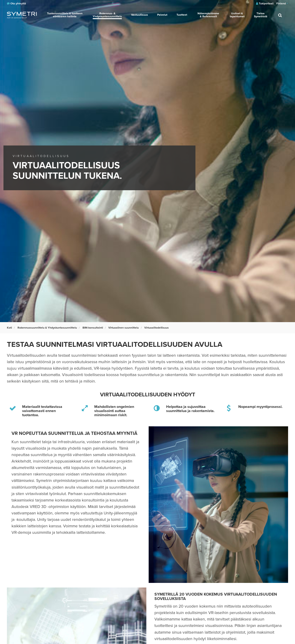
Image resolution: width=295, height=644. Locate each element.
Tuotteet (182, 15)
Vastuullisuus (140, 15)
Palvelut (162, 15)
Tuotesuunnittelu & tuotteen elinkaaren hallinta (65, 15)
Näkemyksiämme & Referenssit (208, 15)
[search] (280, 15)
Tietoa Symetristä (261, 15)
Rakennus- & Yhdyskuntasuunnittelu (107, 15)
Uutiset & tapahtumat (237, 15)
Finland (282, 3)
